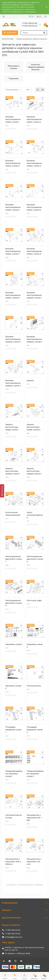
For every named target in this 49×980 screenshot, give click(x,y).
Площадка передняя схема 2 (35, 730)
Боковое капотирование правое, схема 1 (34, 295)
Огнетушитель (34, 686)
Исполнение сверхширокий (13, 514)
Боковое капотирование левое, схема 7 (13, 251)
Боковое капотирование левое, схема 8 (34, 251)
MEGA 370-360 (7, 39)
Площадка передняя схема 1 (13, 730)
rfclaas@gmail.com (14, 937)
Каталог (24, 910)
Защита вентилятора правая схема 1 (13, 471)
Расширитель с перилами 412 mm (34, 862)
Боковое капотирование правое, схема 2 (13, 339)
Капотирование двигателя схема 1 (14, 559)
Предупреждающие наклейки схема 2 (35, 774)
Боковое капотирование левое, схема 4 (34, 163)
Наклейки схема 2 (35, 646)
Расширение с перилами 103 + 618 (34, 818)
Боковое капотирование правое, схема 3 (34, 339)
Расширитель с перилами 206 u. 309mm (13, 862)
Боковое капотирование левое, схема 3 (13, 163)
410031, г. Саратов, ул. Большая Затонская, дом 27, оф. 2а (24, 949)
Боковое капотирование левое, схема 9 (13, 295)
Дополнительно (24, 918)
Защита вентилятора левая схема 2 (33, 427)
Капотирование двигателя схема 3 (14, 603)
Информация (24, 903)
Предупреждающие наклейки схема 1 (14, 774)
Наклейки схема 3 (13, 687)
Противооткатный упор (14, 816)
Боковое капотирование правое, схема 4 (13, 383)
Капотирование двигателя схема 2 (35, 559)
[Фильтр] (2, 491)
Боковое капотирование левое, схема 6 (34, 207)
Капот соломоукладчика (35, 515)
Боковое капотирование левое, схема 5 (13, 207)
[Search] (34, 33)
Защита (30, 380)
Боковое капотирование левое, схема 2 (34, 119)
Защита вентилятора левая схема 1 (12, 427)
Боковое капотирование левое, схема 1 (13, 119)
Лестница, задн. (34, 600)
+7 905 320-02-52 (13, 934)
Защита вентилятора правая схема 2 (34, 471)
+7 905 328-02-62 (13, 930)
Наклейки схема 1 (14, 644)
